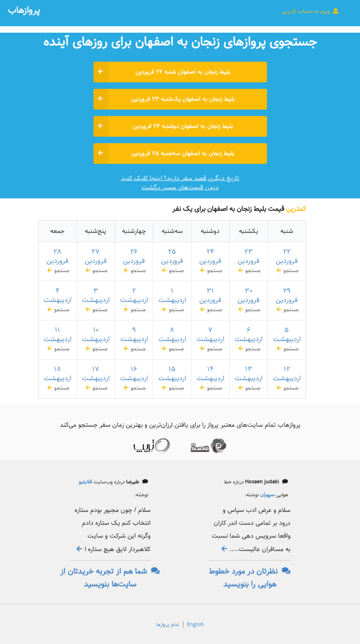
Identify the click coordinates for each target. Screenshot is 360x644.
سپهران (267, 495)
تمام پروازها (168, 625)
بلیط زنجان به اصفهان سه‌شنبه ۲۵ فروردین (164, 154)
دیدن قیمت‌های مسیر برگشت (180, 187)
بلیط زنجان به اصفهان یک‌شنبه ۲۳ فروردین (164, 99)
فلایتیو (85, 482)
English (195, 625)
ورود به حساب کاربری (311, 11)
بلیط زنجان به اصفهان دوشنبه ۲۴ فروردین (163, 126)
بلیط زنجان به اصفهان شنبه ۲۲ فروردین (162, 72)
